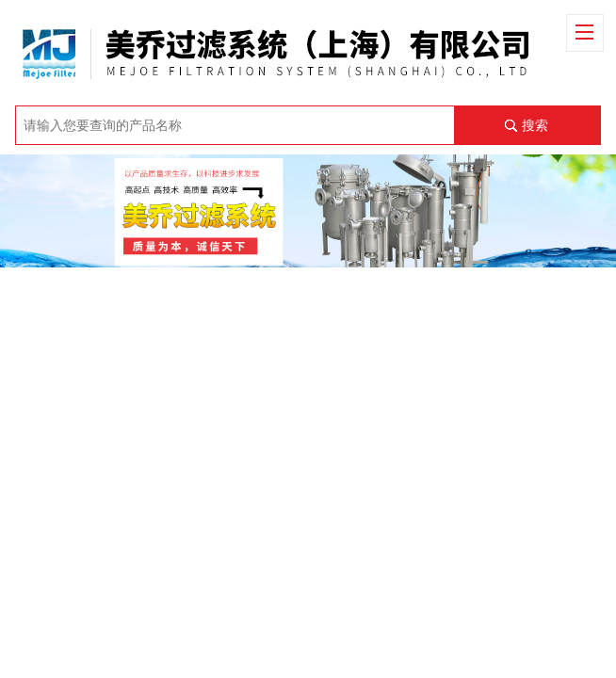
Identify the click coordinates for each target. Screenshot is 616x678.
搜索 (535, 125)
